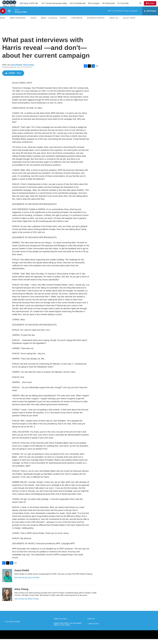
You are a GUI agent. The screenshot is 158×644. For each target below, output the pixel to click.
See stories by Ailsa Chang (26, 604)
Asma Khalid (16, 70)
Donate (152, 6)
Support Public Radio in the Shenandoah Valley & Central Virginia (68, 629)
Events (63, 23)
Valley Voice (129, 23)
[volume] (9, 16)
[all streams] (150, 16)
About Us (114, 23)
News (3, 23)
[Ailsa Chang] (7, 599)
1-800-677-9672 (93, 629)
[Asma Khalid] (7, 581)
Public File (91, 624)
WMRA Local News (60, 624)
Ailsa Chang (28, 70)
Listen (33, 23)
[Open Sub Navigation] (7, 23)
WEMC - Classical (49, 23)
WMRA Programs (18, 23)
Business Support (96, 23)
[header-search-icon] (141, 6)
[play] (3, 16)
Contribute (77, 23)
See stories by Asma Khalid (27, 582)
